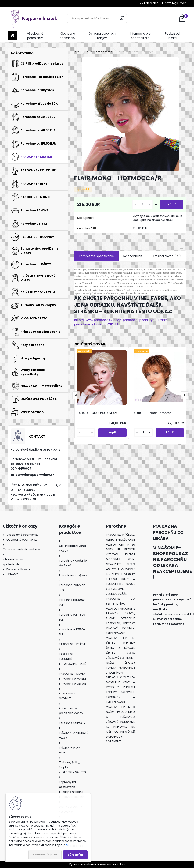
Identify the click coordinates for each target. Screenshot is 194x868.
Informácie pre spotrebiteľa (140, 36)
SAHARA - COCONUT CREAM (97, 413)
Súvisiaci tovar (166, 256)
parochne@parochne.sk (35, 475)
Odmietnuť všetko (45, 855)
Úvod (77, 52)
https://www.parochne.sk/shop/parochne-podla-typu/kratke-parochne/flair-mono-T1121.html (122, 322)
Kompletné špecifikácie (96, 256)
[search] (122, 18)
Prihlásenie (151, 3)
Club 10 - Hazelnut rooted (153, 413)
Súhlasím (75, 855)
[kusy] (142, 204)
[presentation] (76, 395)
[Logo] (34, 18)
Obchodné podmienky (68, 36)
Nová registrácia (176, 3)
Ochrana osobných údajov (102, 36)
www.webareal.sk (112, 864)
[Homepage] (13, 36)
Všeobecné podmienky (35, 36)
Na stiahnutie (133, 256)
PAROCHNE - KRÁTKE (100, 52)
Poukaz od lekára (172, 36)
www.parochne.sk (177, 614)
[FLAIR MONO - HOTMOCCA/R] (130, 114)
